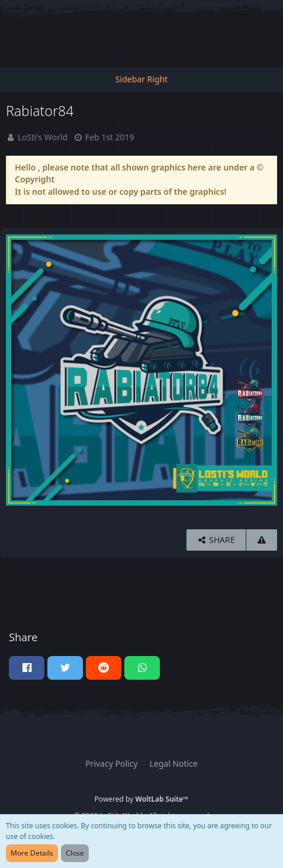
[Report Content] (262, 540)
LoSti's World (43, 137)
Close (75, 853)
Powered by (142, 799)
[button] (27, 668)
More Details (32, 853)
